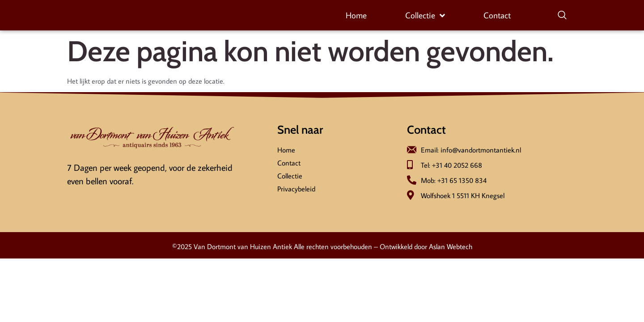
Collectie (425, 16)
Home (356, 15)
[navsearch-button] (562, 16)
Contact (497, 15)
